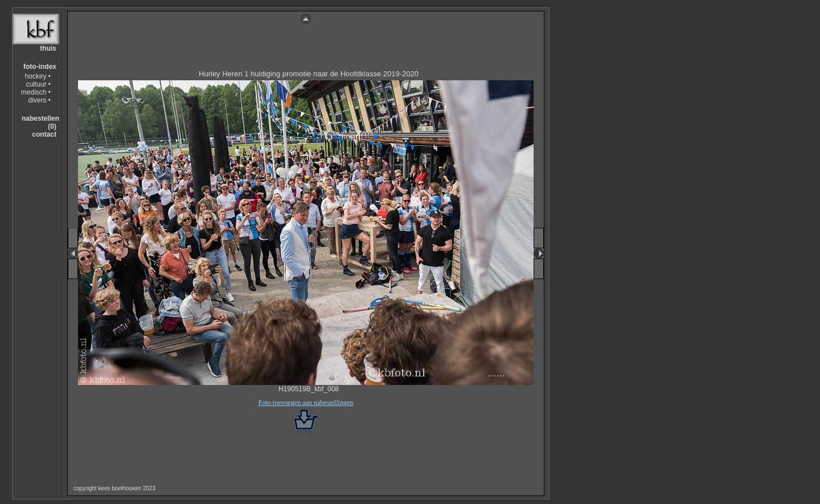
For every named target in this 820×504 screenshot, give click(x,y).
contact (44, 134)
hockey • (38, 76)
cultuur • (38, 84)
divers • (39, 100)
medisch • (36, 92)
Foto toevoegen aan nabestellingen (306, 403)
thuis (48, 48)
